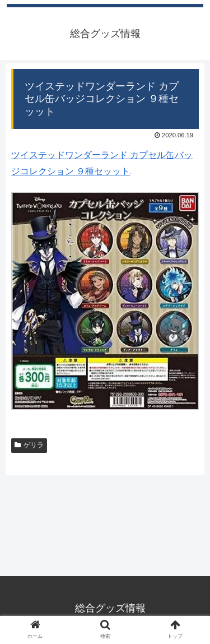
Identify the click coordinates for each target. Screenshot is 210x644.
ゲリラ (29, 445)
